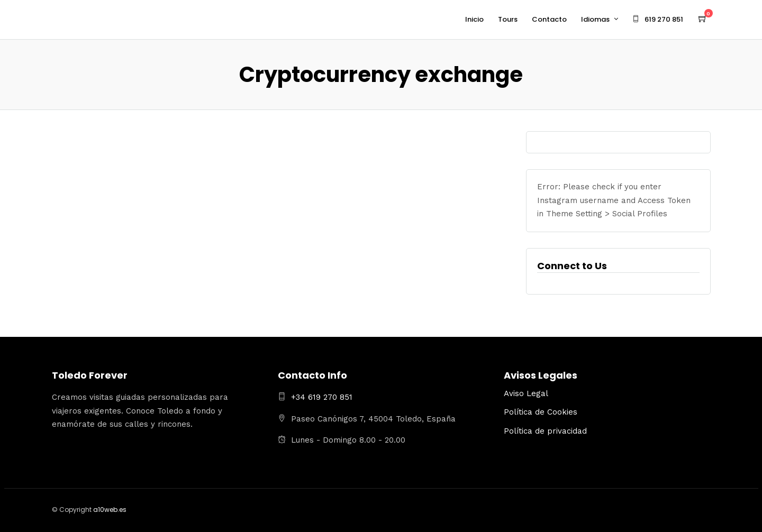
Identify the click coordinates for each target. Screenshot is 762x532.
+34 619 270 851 (322, 397)
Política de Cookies (541, 412)
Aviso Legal (526, 393)
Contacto (549, 19)
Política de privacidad (545, 431)
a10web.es (110, 510)
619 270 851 (658, 19)
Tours (508, 19)
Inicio (474, 19)
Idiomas (595, 19)
